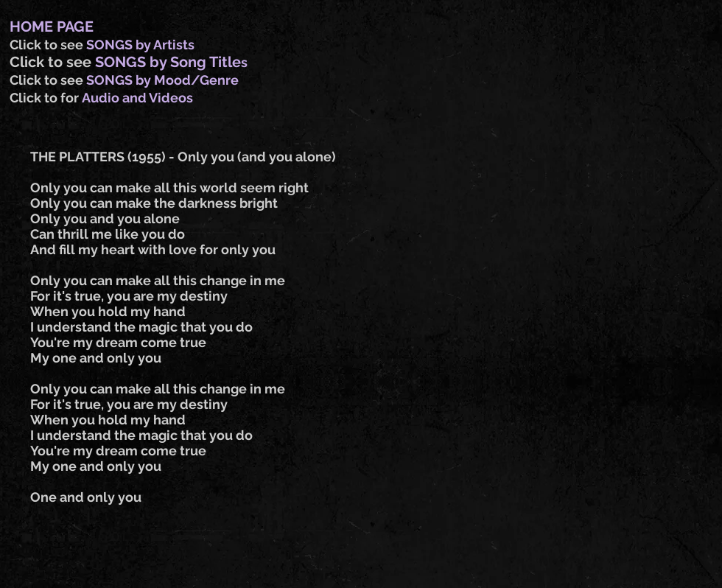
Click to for (46, 98)
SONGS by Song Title (168, 62)
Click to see (48, 45)
